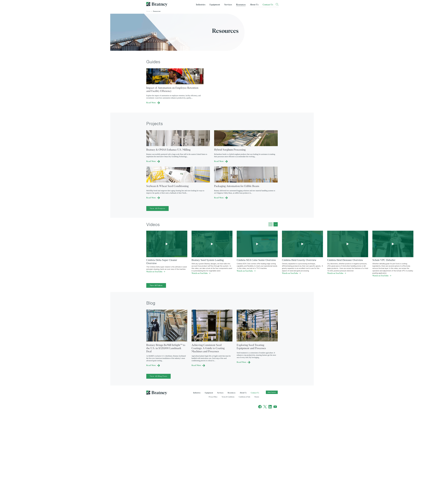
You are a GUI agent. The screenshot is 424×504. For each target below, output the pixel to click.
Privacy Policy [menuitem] (213, 397)
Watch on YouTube (156, 272)
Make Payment (272, 392)
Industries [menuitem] (201, 5)
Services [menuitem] (228, 5)
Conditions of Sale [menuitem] (244, 397)
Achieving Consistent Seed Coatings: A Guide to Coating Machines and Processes (208, 348)
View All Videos (156, 285)
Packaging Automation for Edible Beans (237, 186)
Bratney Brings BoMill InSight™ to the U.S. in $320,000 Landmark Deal (166, 348)
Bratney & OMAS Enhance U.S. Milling (168, 150)
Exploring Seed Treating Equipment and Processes (251, 347)
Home (149, 11)
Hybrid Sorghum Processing (230, 150)
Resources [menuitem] (241, 5)
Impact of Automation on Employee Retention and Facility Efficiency (172, 89)
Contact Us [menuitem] (268, 5)
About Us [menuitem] (254, 5)
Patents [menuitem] (257, 397)
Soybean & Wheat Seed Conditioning (167, 186)
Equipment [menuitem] (215, 5)
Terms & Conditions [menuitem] (228, 397)
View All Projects (157, 208)
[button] (276, 224)
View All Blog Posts (158, 376)
